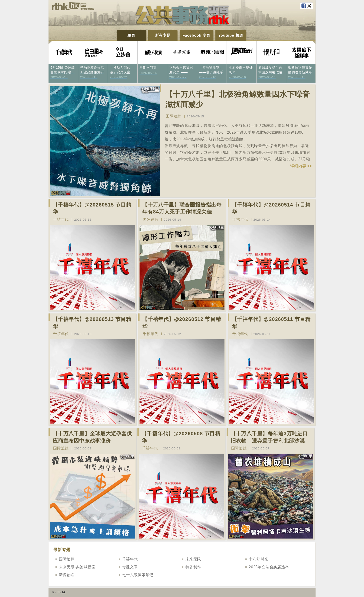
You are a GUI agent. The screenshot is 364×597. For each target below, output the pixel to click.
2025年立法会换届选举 (269, 567)
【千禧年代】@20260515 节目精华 (92, 208)
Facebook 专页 (196, 35)
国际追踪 (174, 116)
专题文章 (130, 567)
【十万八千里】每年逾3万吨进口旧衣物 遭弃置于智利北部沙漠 (269, 437)
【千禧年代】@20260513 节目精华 (92, 323)
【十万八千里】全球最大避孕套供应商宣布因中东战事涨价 (92, 437)
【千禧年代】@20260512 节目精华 (182, 323)
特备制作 (193, 567)
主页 (131, 35)
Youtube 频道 (231, 35)
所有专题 (163, 35)
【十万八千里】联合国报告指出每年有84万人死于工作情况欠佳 (182, 208)
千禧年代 (61, 219)
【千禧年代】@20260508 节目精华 (181, 437)
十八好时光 (259, 559)
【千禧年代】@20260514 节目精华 (271, 208)
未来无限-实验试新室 (77, 567)
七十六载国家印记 (138, 575)
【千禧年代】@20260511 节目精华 (271, 323)
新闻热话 (67, 575)
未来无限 (193, 559)
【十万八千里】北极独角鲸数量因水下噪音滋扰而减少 (238, 99)
